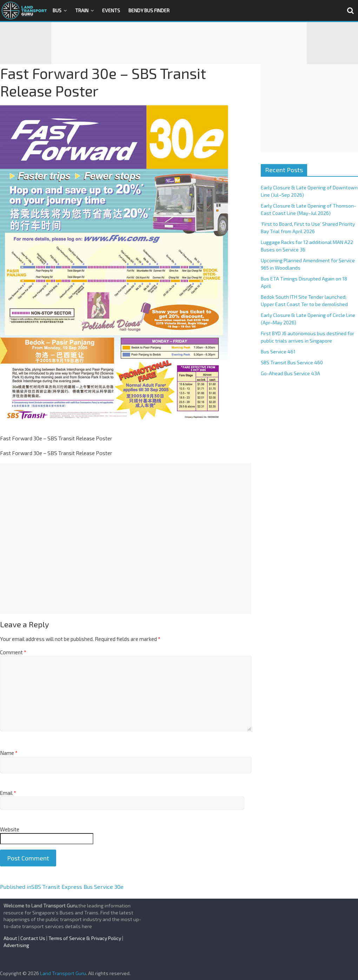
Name (9, 753)
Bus (57, 10)
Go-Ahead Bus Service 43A (290, 373)
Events (111, 10)
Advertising (16, 945)
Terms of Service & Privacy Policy (85, 938)
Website (10, 829)
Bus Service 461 (278, 352)
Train (82, 10)
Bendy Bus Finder (149, 10)
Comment (13, 652)
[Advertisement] (179, 43)
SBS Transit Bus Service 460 (292, 362)
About (10, 938)
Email (8, 793)
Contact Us (33, 938)
